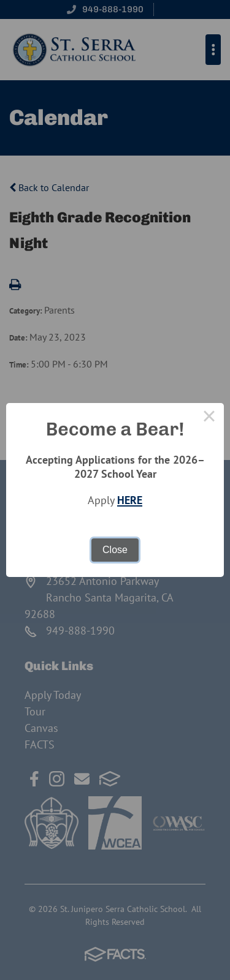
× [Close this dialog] (209, 418)
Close (115, 550)
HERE (130, 500)
